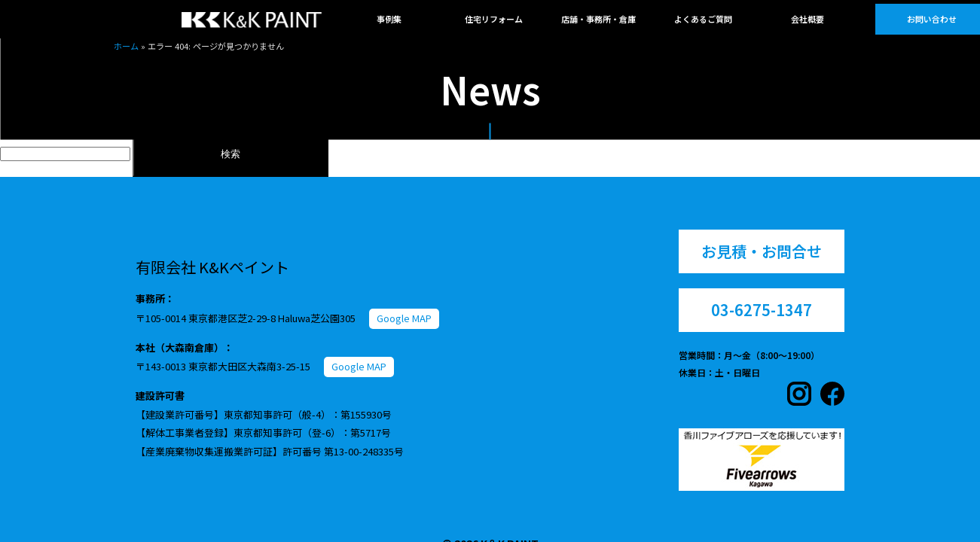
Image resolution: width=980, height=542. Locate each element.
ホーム (126, 46)
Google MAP (404, 318)
